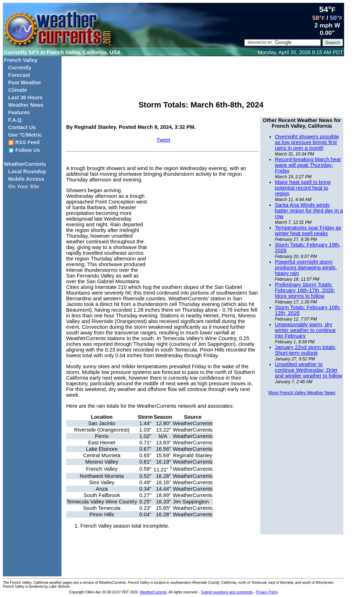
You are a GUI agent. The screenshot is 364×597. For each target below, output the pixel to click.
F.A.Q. (16, 120)
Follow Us (24, 150)
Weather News (26, 105)
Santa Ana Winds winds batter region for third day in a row (309, 211)
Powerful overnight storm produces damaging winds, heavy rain (306, 268)
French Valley (21, 60)
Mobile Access (26, 179)
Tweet (163, 140)
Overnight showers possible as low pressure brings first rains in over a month (307, 142)
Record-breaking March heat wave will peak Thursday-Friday (308, 165)
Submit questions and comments (227, 592)
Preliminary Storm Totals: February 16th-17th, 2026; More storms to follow (305, 290)
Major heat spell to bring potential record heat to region (303, 188)
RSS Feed (24, 142)
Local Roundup (27, 171)
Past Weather (25, 83)
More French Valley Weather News (302, 393)
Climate (18, 90)
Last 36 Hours (25, 97)
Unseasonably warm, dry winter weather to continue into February (305, 330)
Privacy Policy (267, 592)
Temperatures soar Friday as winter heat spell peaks (308, 231)
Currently (20, 68)
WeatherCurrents (25, 164)
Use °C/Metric (25, 135)
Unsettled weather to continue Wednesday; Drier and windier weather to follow (308, 370)
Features (19, 112)
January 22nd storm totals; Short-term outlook (306, 350)
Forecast (19, 75)
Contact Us (22, 127)
